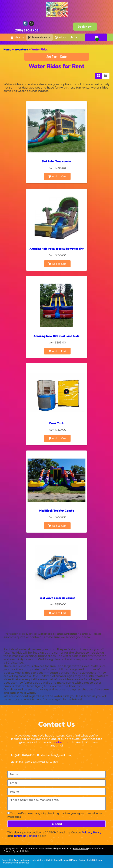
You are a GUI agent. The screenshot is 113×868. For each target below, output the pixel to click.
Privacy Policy (92, 832)
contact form (62, 742)
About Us (68, 37)
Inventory (42, 37)
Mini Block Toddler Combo (57, 511)
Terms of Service (25, 836)
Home (19, 37)
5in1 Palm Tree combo (56, 161)
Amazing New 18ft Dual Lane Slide (56, 336)
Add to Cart (57, 176)
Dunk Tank (57, 423)
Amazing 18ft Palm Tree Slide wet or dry (57, 249)
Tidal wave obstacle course (57, 598)
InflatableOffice (23, 851)
